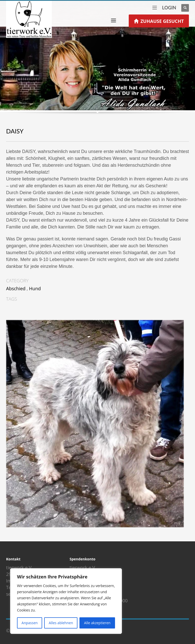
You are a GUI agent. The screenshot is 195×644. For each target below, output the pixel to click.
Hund (35, 288)
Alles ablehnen (61, 623)
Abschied (16, 288)
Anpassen (30, 623)
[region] (66, 601)
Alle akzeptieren (97, 623)
